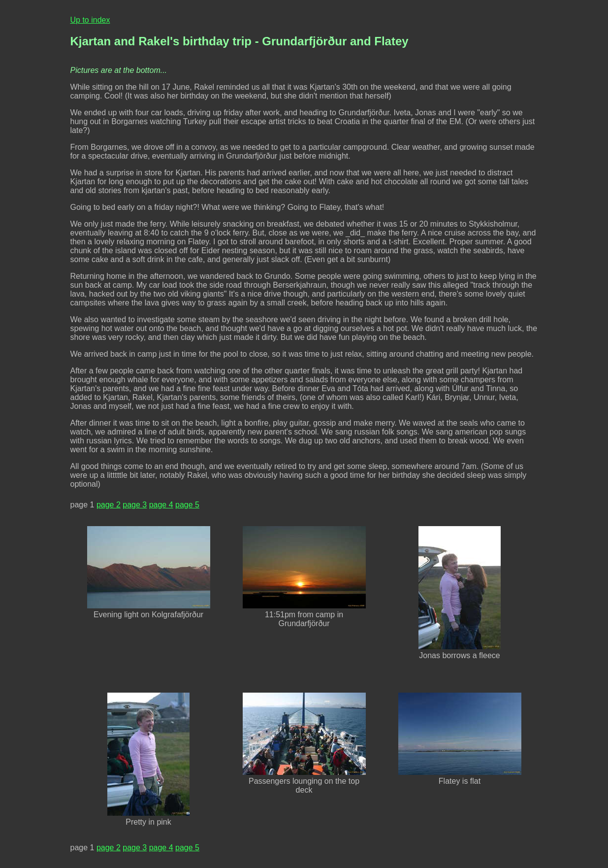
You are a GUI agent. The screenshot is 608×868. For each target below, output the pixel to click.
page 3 (135, 505)
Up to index (90, 20)
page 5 (187, 505)
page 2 (109, 505)
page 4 (161, 505)
